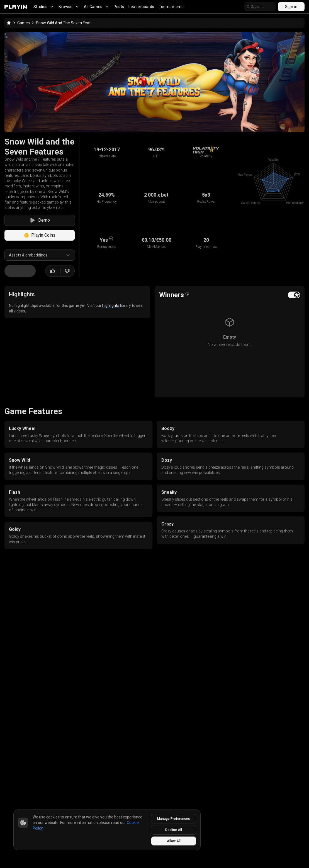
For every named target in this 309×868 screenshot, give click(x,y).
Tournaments (171, 7)
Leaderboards (141, 7)
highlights (111, 305)
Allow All (174, 841)
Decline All (174, 830)
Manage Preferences (174, 819)
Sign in (291, 7)
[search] (260, 7)
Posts (119, 7)
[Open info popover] (187, 294)
